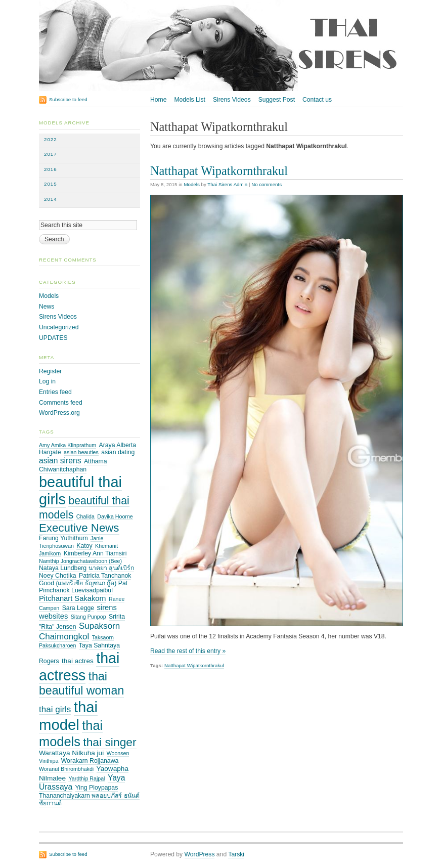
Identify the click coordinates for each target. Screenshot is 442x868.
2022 (51, 139)
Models (191, 184)
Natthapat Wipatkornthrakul (219, 171)
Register (50, 371)
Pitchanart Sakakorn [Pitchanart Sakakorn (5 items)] (73, 598)
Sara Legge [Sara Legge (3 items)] (78, 608)
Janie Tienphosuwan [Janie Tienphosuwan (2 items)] (71, 542)
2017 (51, 154)
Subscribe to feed (68, 99)
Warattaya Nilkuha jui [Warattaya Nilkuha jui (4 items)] (71, 753)
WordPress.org (59, 413)
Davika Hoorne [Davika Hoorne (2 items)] (115, 516)
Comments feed (61, 403)
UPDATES (53, 338)
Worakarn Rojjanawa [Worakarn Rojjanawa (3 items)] (90, 761)
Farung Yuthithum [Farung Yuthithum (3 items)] (63, 538)
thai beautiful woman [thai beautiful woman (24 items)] (81, 683)
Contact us (317, 100)
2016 (51, 169)
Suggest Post (277, 100)
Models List (189, 100)
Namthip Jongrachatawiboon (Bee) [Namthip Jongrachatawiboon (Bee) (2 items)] (80, 561)
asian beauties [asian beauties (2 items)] (81, 452)
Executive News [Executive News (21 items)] (79, 528)
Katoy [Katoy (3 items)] (84, 546)
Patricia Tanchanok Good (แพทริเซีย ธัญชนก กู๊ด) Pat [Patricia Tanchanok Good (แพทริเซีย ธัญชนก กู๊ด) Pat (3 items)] (85, 579)
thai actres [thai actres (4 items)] (78, 661)
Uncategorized (59, 327)
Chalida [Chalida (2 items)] (85, 516)
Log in (47, 381)
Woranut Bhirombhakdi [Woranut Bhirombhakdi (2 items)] (66, 769)
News (47, 307)
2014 (51, 199)
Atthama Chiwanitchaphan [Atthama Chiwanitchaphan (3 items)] (73, 465)
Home (158, 100)
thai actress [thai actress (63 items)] (79, 667)
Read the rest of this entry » (188, 651)
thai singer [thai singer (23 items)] (109, 742)
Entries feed (55, 392)
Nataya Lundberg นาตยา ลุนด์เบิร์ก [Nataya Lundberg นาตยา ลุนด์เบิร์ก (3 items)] (86, 568)
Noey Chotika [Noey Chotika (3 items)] (58, 576)
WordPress (200, 854)
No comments (267, 184)
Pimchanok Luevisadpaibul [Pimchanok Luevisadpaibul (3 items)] (76, 590)
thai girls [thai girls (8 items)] (55, 709)
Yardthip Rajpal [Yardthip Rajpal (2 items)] (86, 778)
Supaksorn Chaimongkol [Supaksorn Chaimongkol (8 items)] (79, 631)
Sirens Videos (232, 100)
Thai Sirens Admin (227, 184)
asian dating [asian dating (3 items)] (118, 452)
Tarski (236, 854)
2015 (51, 184)
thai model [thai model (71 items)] (68, 716)
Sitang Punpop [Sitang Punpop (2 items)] (89, 617)
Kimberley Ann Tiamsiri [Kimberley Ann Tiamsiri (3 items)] (95, 553)
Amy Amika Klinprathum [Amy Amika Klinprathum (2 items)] (68, 445)
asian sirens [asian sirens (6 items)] (60, 461)
